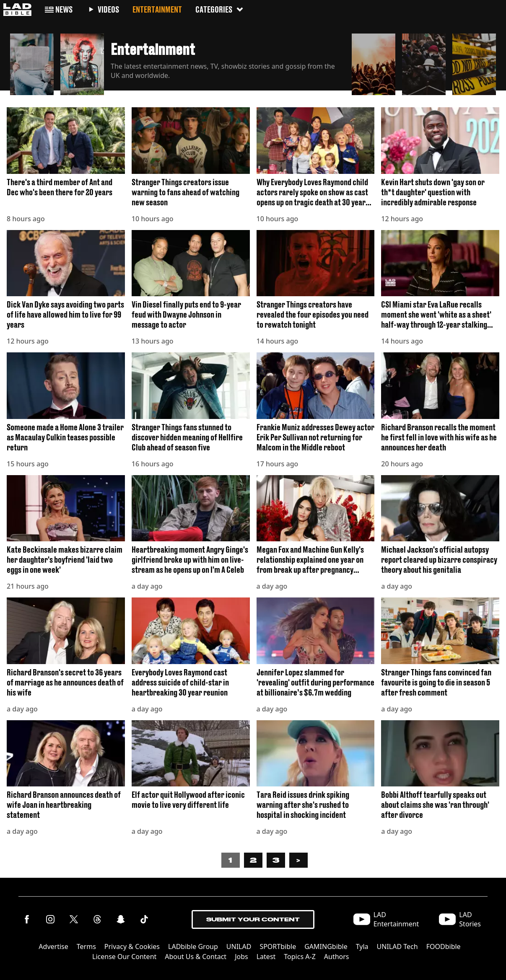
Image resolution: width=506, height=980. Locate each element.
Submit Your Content (253, 919)
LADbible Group (193, 946)
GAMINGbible (326, 946)
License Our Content (124, 957)
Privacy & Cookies (132, 946)
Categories (220, 9)
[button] (32, 62)
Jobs (241, 957)
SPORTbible (278, 946)
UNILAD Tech (397, 946)
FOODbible (444, 946)
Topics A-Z (300, 957)
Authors (337, 957)
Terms (86, 946)
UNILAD (239, 946)
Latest (266, 957)
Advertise (53, 946)
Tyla (362, 946)
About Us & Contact (196, 957)
